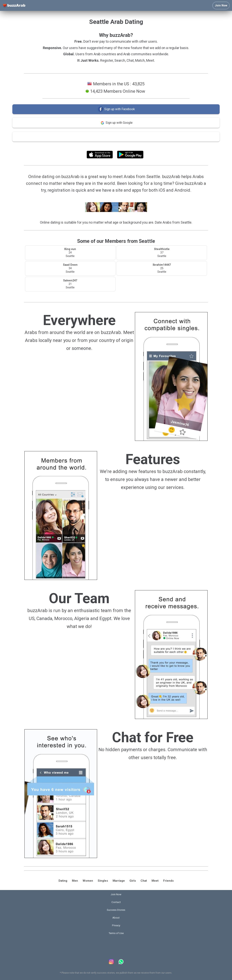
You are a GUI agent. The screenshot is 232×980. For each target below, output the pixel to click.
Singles (103, 881)
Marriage (119, 881)
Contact (116, 902)
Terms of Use (126, 146)
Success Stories (116, 910)
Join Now (221, 6)
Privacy (116, 925)
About (116, 918)
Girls (133, 881)
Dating (63, 881)
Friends (168, 881)
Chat (144, 881)
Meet (155, 881)
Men (75, 881)
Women (88, 881)
